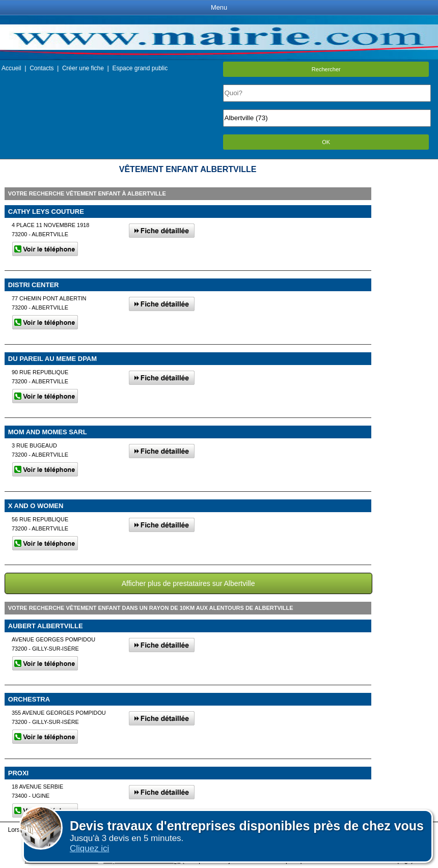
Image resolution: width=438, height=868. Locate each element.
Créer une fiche (83, 68)
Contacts (42, 68)
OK (326, 142)
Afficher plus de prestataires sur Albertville (188, 583)
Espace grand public (140, 68)
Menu (219, 7)
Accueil (11, 68)
